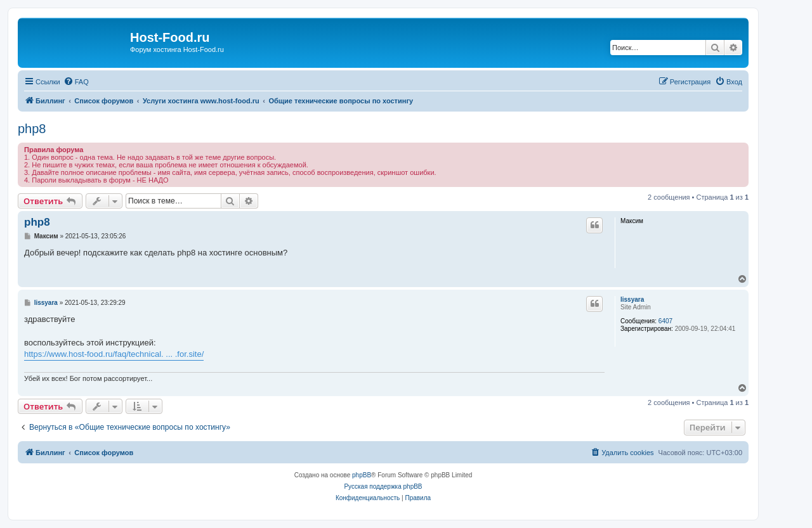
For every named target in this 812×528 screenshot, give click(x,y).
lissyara (632, 299)
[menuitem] (76, 82)
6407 (665, 321)
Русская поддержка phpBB (383, 486)
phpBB (362, 475)
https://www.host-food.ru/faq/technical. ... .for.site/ (114, 354)
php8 (32, 129)
